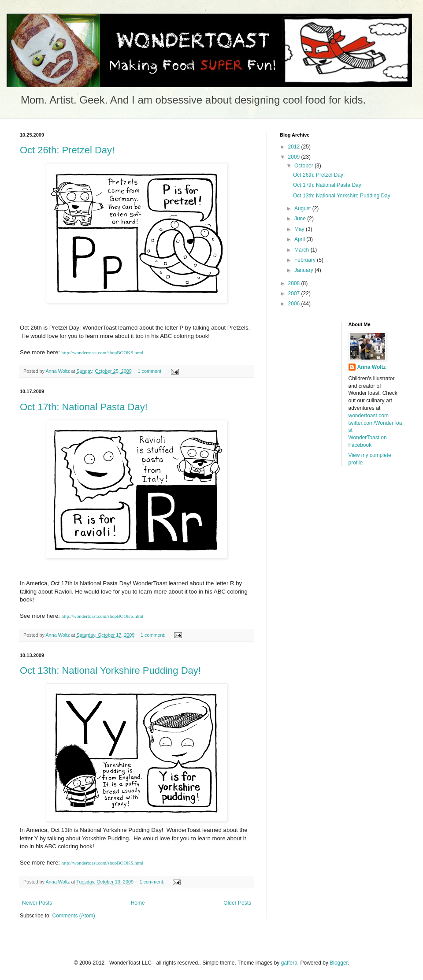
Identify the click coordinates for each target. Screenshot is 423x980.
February (306, 260)
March (302, 250)
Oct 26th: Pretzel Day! (67, 150)
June (301, 219)
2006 (295, 304)
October (304, 166)
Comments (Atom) (73, 916)
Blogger (339, 963)
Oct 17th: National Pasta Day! (84, 407)
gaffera (289, 963)
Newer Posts (37, 903)
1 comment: (151, 371)
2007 (295, 293)
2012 (295, 147)
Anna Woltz (372, 367)
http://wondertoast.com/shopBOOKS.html (103, 353)
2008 (295, 283)
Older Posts (237, 903)
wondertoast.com (369, 416)
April (300, 239)
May (300, 229)
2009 (295, 157)
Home (138, 903)
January (304, 270)
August (303, 208)
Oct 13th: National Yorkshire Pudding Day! (110, 670)
